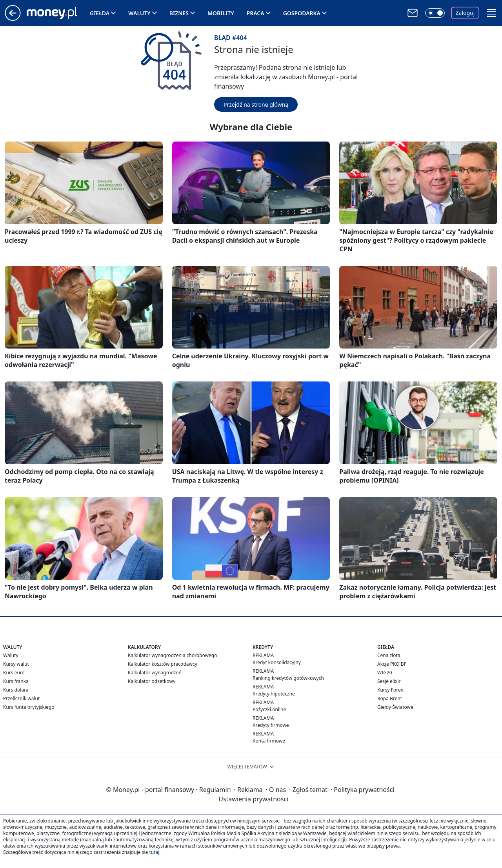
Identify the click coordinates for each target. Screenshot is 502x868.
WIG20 (385, 673)
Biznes (179, 13)
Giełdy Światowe (395, 707)
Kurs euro (14, 673)
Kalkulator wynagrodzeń (155, 673)
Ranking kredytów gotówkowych (288, 678)
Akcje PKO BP (392, 664)
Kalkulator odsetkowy (152, 681)
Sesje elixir (389, 681)
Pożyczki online (269, 709)
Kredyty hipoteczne (274, 694)
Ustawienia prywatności (252, 799)
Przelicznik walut (21, 698)
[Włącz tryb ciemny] (435, 13)
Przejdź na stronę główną (256, 104)
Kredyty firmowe (271, 725)
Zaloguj (465, 13)
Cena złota (389, 655)
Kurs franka (16, 681)
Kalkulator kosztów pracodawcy (163, 664)
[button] (491, 13)
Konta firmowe (269, 741)
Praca (256, 13)
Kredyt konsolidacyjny (277, 662)
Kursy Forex (390, 690)
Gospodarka (302, 13)
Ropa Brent (390, 698)
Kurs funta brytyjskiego (29, 707)
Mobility (221, 13)
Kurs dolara (16, 690)
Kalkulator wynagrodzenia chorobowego (172, 655)
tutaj (154, 852)
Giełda (100, 13)
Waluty (139, 13)
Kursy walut (16, 664)
